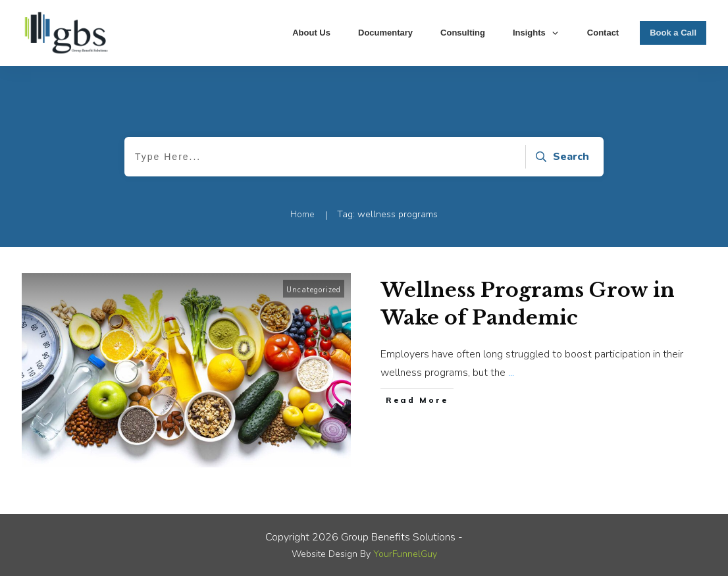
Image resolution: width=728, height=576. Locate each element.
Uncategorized (314, 290)
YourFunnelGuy (405, 554)
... (511, 373)
